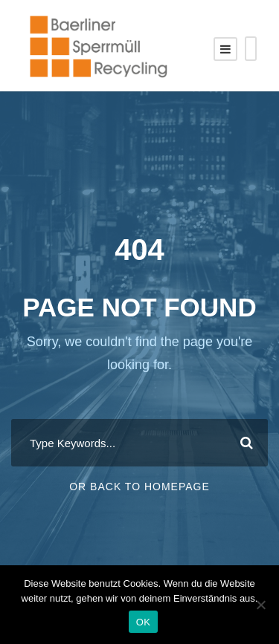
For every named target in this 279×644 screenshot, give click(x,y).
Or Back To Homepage (139, 487)
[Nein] (260, 605)
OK (143, 622)
